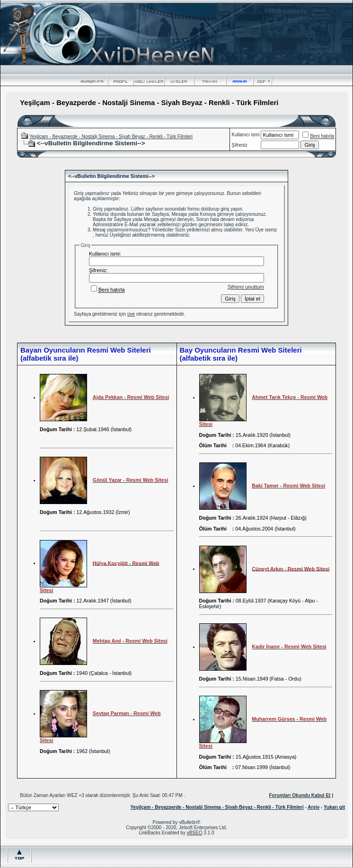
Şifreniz (240, 145)
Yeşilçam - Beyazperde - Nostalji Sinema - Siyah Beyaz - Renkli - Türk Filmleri (111, 137)
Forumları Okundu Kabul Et (300, 795)
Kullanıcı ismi (246, 135)
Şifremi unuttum (246, 287)
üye (131, 314)
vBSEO (195, 833)
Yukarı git (334, 807)
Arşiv (313, 807)
